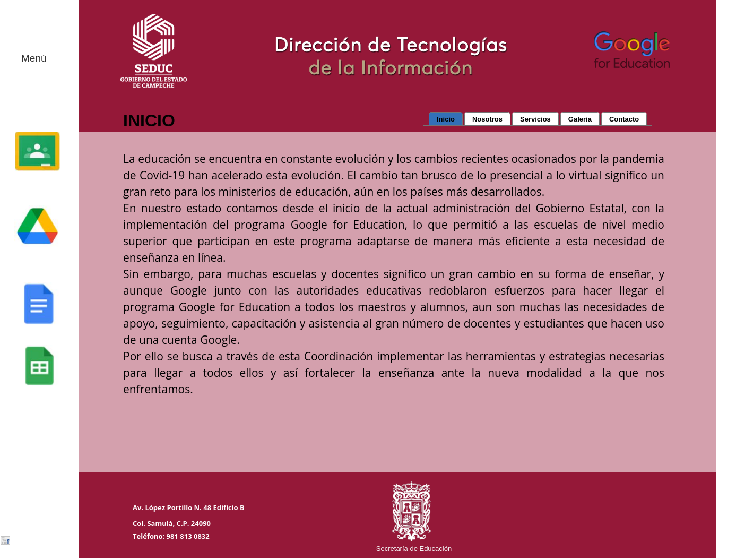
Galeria (580, 119)
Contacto (624, 119)
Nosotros (487, 119)
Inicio (446, 119)
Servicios (535, 119)
